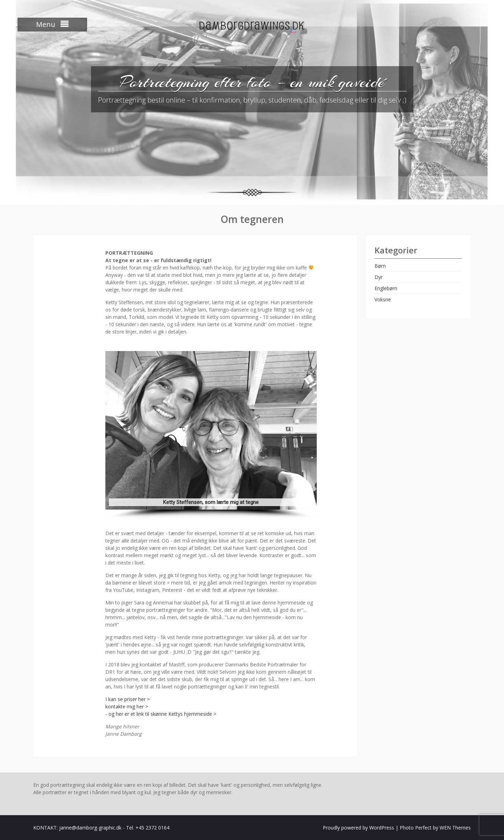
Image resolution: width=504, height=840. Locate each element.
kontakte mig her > (127, 706)
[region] (211, 435)
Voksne (383, 299)
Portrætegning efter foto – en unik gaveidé (252, 82)
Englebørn (386, 288)
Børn (380, 266)
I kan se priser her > (128, 699)
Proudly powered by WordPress (358, 828)
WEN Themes (455, 828)
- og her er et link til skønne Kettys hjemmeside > (161, 714)
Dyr (379, 277)
